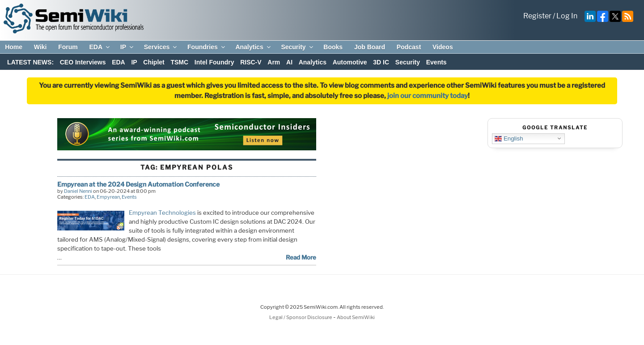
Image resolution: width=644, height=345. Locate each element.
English (509, 138)
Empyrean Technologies (162, 213)
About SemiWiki (356, 317)
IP (127, 47)
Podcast (409, 47)
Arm (274, 62)
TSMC (179, 62)
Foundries (207, 47)
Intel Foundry (214, 62)
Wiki (40, 47)
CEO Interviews (83, 62)
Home (14, 47)
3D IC (381, 62)
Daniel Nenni (78, 191)
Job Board (370, 47)
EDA (100, 47)
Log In (567, 16)
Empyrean (108, 197)
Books (333, 47)
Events (436, 62)
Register (537, 16)
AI (289, 62)
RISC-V (251, 62)
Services (161, 47)
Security (297, 47)
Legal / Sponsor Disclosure (301, 317)
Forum (68, 47)
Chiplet (154, 62)
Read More (301, 257)
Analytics (253, 47)
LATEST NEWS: (30, 62)
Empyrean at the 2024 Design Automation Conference (138, 184)
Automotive (350, 62)
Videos (443, 47)
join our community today (428, 96)
